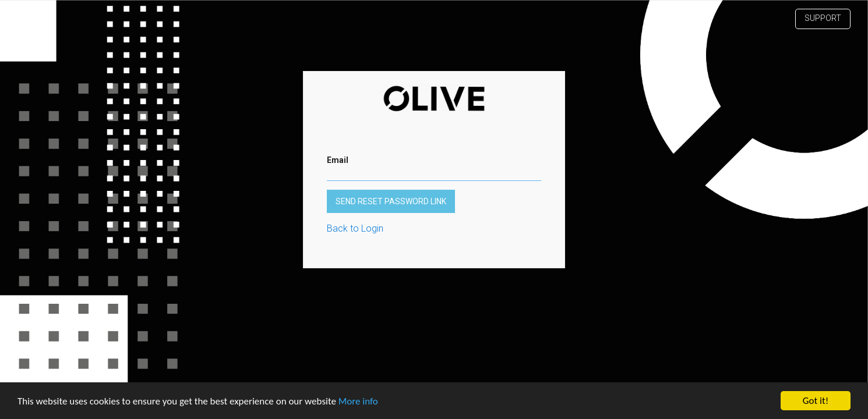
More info (358, 401)
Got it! (816, 401)
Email (338, 160)
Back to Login (355, 228)
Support (823, 18)
